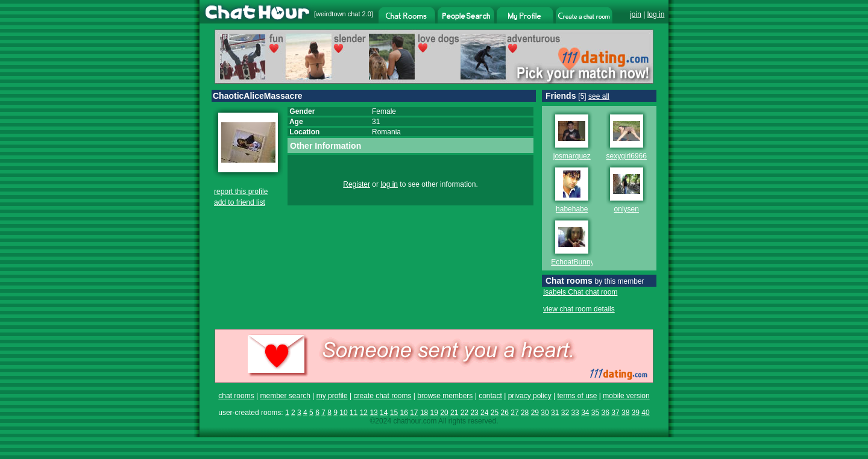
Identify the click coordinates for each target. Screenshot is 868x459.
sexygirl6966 (627, 156)
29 (535, 413)
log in (656, 14)
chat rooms (236, 396)
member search (285, 396)
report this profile (241, 192)
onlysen (627, 209)
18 (424, 413)
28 (525, 413)
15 (394, 413)
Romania (386, 132)
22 (464, 413)
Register (357, 184)
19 (434, 413)
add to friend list (240, 202)
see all (599, 96)
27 (514, 413)
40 (645, 413)
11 (354, 413)
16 (404, 413)
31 (555, 413)
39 (636, 413)
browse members (445, 396)
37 (615, 413)
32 (565, 413)
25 (495, 413)
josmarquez (572, 156)
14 (384, 413)
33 (575, 413)
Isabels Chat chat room (580, 292)
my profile (332, 396)
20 (444, 413)
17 (414, 413)
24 (484, 413)
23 (474, 413)
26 (505, 413)
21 (454, 413)
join (636, 14)
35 (595, 413)
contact (490, 396)
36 (605, 413)
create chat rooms (382, 396)
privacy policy (530, 396)
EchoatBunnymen (580, 262)
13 (373, 413)
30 (545, 413)
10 (343, 413)
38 (625, 413)
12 (364, 413)
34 (585, 413)
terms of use (577, 396)
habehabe (572, 209)
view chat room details (579, 309)
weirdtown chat (338, 14)
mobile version (626, 396)
